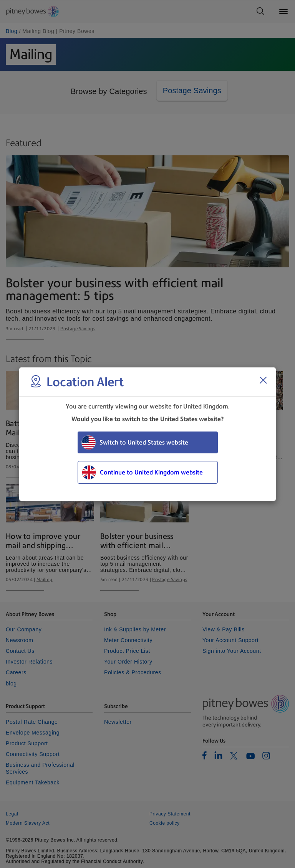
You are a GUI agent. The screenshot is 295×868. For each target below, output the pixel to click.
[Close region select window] (263, 380)
